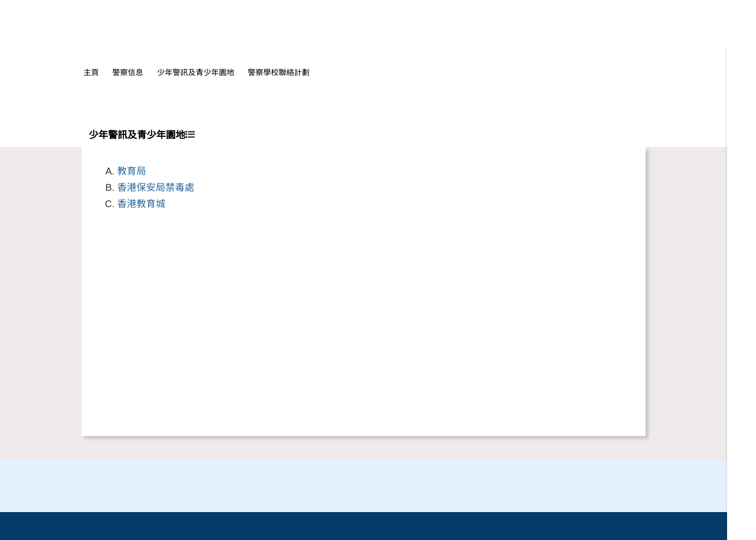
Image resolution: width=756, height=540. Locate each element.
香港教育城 (141, 204)
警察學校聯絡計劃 (279, 72)
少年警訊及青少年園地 (196, 72)
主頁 (91, 72)
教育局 (132, 171)
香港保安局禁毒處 (156, 187)
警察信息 (128, 72)
